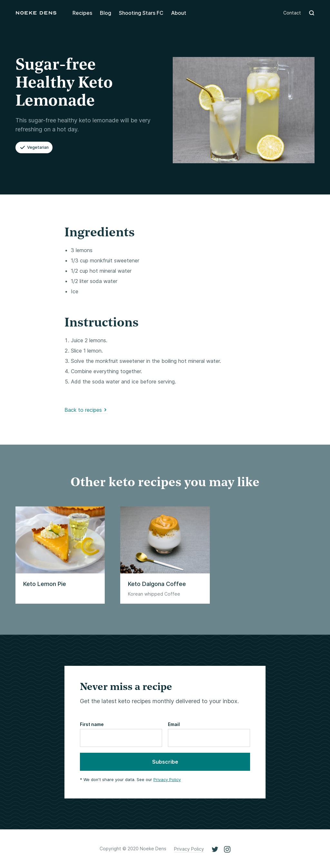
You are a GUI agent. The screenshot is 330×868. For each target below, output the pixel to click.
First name (92, 724)
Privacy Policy (167, 780)
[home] (36, 13)
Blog (106, 13)
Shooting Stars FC (141, 13)
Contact (292, 13)
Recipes (82, 13)
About (179, 13)
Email (174, 724)
